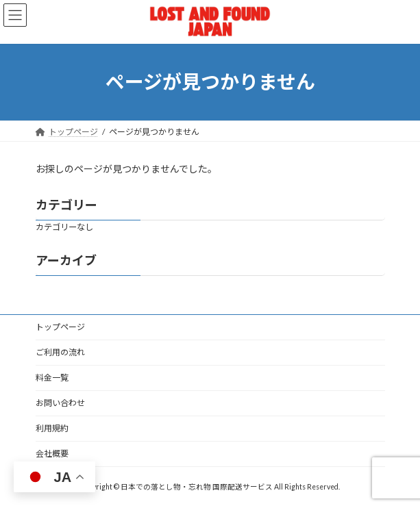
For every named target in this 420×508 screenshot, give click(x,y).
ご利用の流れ (60, 352)
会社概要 (52, 454)
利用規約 (52, 428)
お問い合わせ (60, 403)
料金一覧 (52, 378)
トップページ (60, 327)
